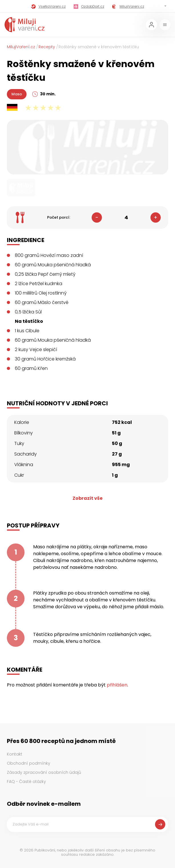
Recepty (47, 47)
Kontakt (15, 754)
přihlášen (117, 685)
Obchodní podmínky (29, 763)
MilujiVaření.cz (21, 47)
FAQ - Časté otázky (26, 782)
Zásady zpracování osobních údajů (44, 772)
